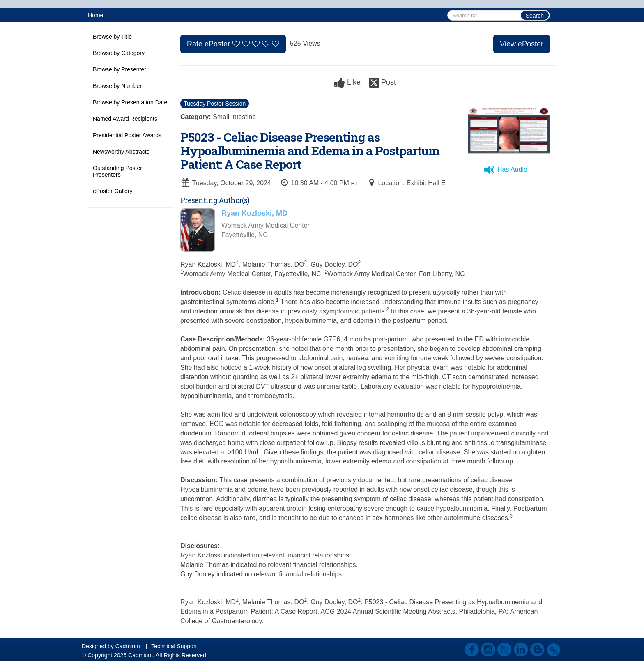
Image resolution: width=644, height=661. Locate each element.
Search (535, 16)
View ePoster (522, 44)
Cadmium (128, 646)
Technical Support (174, 646)
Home (95, 15)
